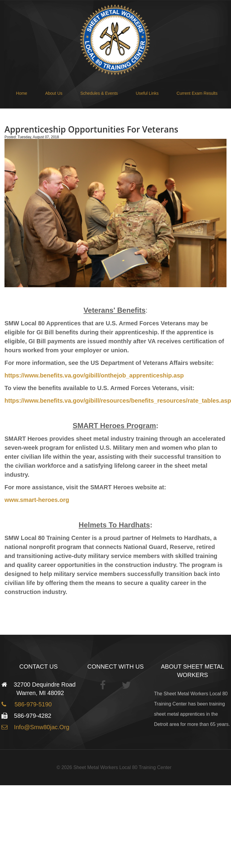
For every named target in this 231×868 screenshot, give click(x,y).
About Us (54, 93)
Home (22, 93)
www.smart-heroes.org (37, 500)
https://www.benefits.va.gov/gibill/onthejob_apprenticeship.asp (94, 375)
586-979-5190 (31, 704)
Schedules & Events (99, 93)
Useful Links (147, 93)
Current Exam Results (197, 93)
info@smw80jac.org (41, 727)
